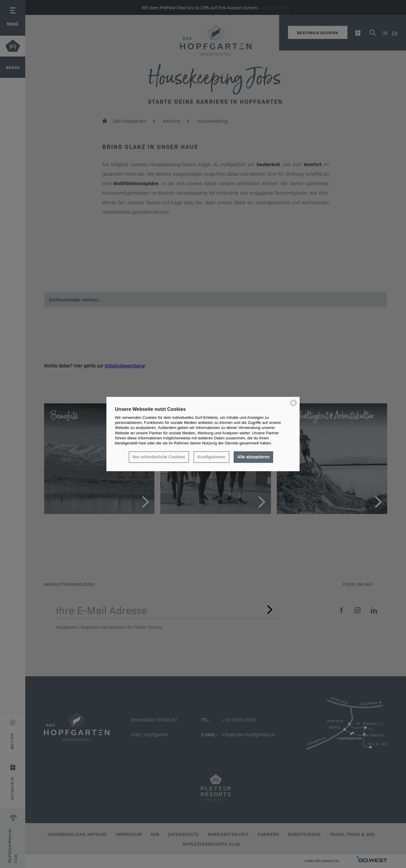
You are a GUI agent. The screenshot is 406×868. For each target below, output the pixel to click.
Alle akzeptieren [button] (254, 457)
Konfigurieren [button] (211, 457)
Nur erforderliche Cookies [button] (159, 457)
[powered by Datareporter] (294, 406)
